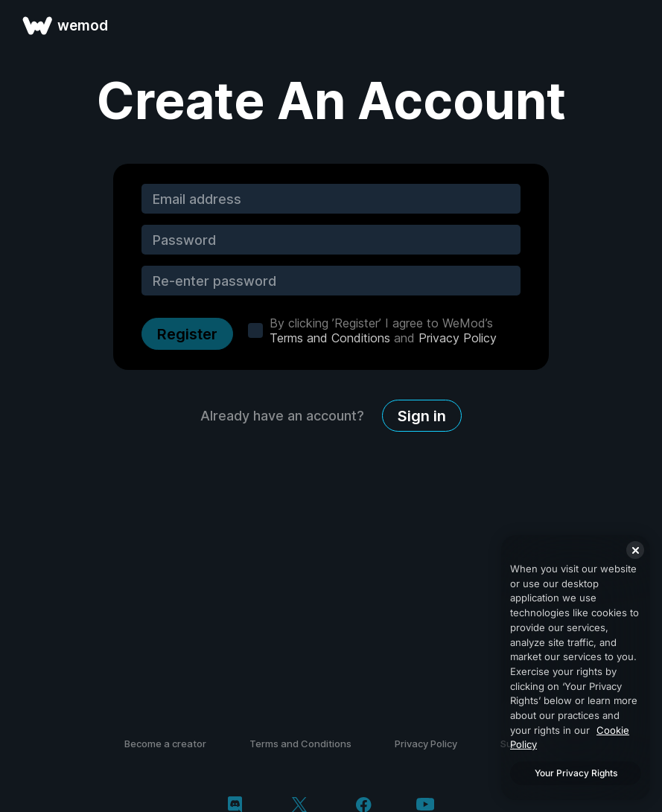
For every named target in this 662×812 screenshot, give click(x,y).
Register (187, 334)
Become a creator (165, 744)
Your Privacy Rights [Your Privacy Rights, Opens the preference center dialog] (576, 773)
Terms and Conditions (330, 338)
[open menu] (634, 25)
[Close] (635, 550)
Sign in (422, 416)
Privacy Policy (458, 338)
